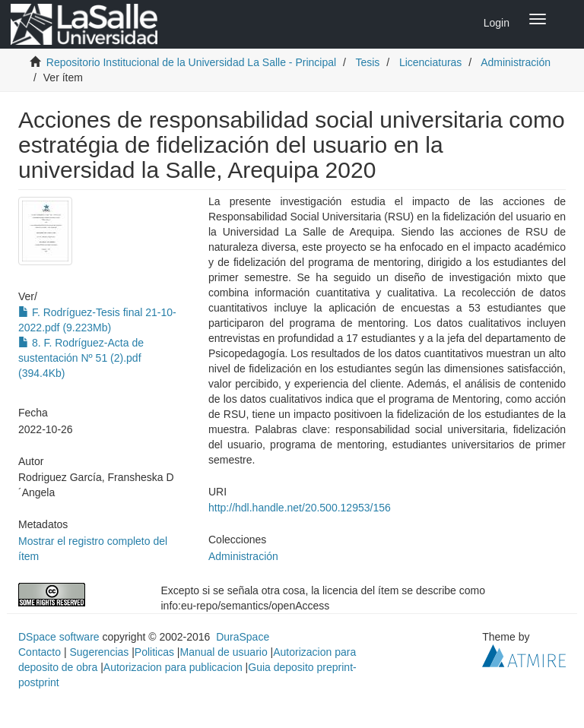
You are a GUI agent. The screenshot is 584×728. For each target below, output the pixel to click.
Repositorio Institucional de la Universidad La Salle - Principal (191, 62)
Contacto (40, 652)
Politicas (154, 652)
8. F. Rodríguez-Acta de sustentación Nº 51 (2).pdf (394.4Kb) (81, 358)
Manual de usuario (224, 652)
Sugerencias (99, 652)
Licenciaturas (431, 62)
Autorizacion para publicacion (173, 667)
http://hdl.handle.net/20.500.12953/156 (300, 508)
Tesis (367, 62)
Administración (516, 62)
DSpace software (59, 637)
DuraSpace (243, 637)
